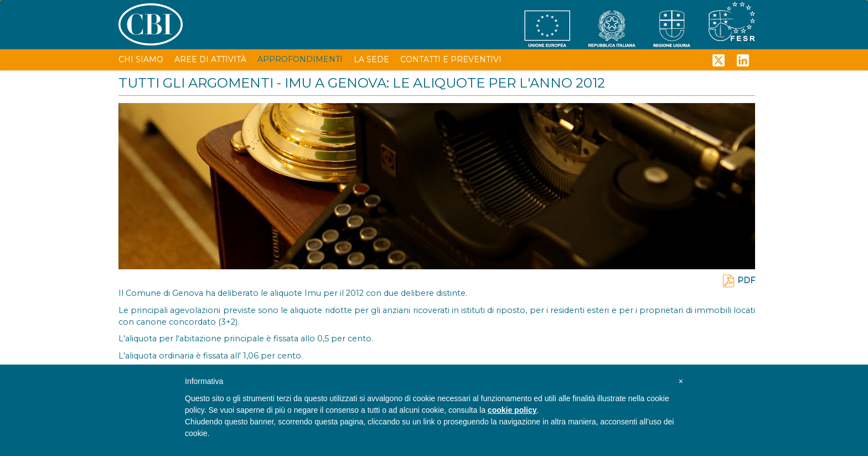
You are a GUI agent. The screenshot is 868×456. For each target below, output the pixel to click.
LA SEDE (371, 59)
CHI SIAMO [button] (141, 59)
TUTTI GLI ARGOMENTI (196, 83)
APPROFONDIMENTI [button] (300, 59)
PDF (738, 280)
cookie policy (512, 410)
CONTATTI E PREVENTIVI (451, 59)
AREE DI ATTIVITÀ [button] (210, 59)
